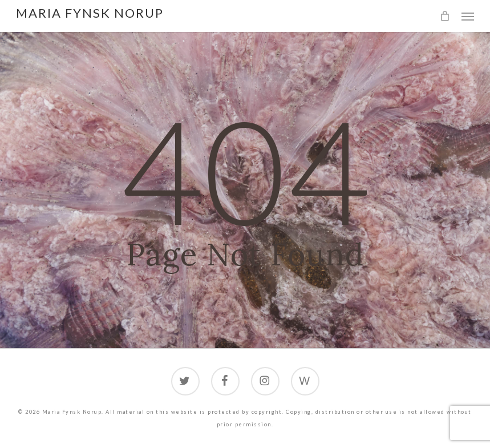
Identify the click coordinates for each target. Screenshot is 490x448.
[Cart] (445, 16)
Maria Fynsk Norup (90, 13)
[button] (468, 16)
